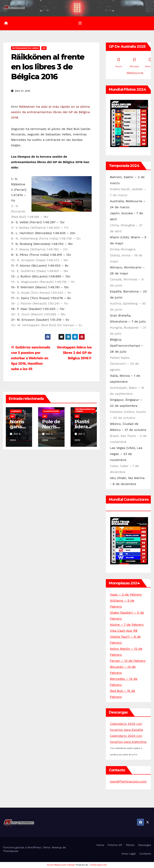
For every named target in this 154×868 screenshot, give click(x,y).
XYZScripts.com (99, 865)
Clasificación (51, 411)
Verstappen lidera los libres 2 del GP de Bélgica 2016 (74, 353)
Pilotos (130, 845)
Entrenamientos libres (25, 48)
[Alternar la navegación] (80, 23)
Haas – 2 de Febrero (126, 594)
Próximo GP (115, 845)
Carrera (16, 411)
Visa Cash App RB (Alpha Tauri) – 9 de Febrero (125, 637)
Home (100, 845)
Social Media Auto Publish (61, 865)
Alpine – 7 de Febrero (127, 625)
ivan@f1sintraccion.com (128, 781)
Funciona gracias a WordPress (22, 847)
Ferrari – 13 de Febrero (128, 661)
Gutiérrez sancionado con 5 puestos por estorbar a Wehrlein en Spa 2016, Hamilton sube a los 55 (31, 358)
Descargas (145, 845)
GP (44, 48)
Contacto (145, 854)
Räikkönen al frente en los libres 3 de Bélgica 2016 (48, 67)
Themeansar (11, 851)
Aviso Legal (129, 854)
